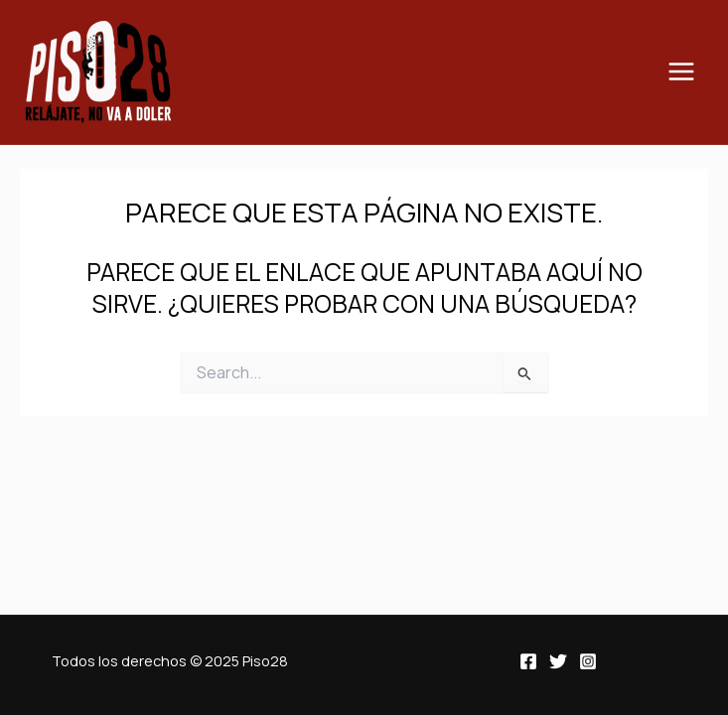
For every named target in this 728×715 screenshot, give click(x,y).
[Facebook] (528, 661)
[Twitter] (558, 661)
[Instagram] (588, 661)
